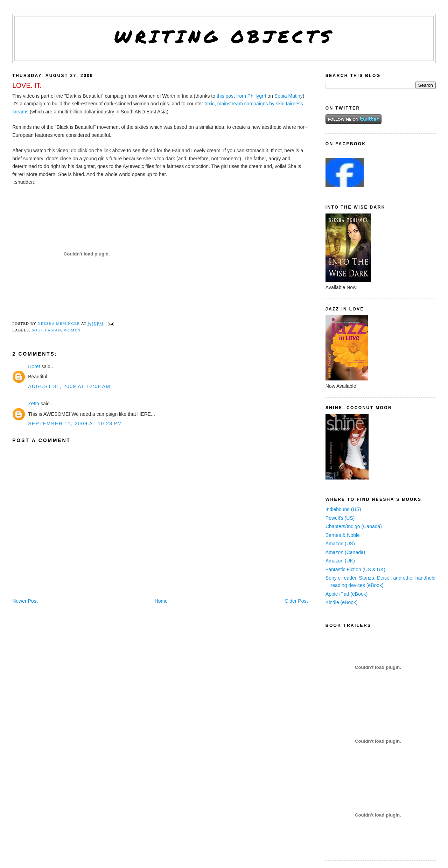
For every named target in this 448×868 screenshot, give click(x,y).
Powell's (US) (340, 518)
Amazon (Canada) (345, 552)
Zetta (34, 404)
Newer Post (25, 601)
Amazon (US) (340, 544)
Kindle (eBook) (342, 602)
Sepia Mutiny (289, 96)
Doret (34, 366)
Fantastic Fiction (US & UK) (355, 569)
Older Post (296, 601)
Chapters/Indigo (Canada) (354, 526)
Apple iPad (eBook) (347, 594)
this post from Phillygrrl (241, 96)
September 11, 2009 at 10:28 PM (75, 423)
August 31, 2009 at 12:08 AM (69, 386)
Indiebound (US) (343, 509)
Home (161, 601)
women (72, 330)
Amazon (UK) (340, 561)
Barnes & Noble (343, 535)
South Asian (47, 330)
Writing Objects (224, 36)
